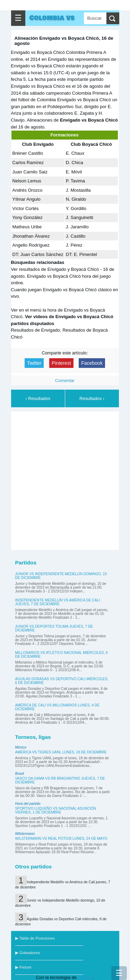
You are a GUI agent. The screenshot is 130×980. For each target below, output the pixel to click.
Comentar (65, 380)
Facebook (92, 363)
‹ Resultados (38, 398)
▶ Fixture (23, 967)
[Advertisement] (65, 480)
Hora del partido (28, 804)
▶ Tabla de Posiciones (35, 938)
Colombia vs (52, 18)
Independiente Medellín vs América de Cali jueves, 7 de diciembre (58, 602)
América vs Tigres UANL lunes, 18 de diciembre (61, 752)
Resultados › (92, 398)
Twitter (34, 363)
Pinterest (61, 363)
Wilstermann (25, 834)
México (21, 747)
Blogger (85, 977)
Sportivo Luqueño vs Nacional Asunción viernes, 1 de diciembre (56, 810)
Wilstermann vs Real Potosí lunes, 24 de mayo (61, 839)
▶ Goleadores (28, 953)
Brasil (20, 774)
